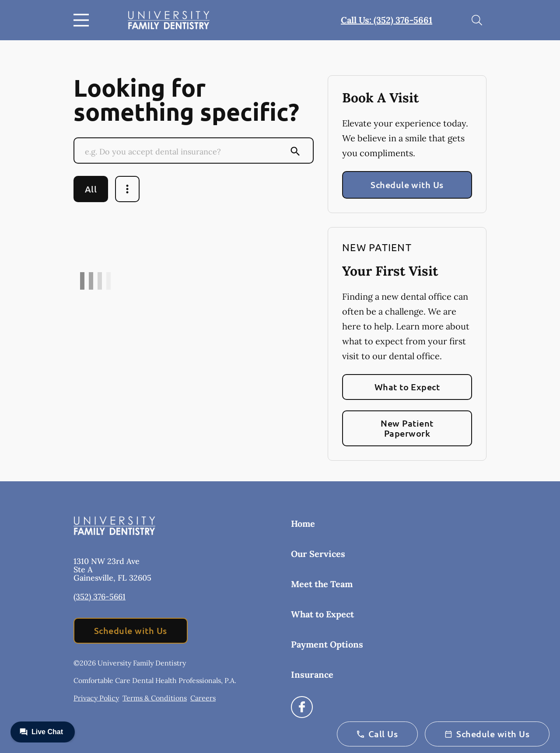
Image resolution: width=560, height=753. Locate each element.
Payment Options (327, 644)
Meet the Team (322, 584)
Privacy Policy (96, 698)
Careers (203, 698)
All (91, 189)
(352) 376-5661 (100, 597)
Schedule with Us (407, 185)
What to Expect (407, 387)
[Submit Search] (295, 151)
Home (303, 524)
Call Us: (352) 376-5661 (387, 20)
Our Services (318, 554)
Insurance (312, 674)
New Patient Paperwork (407, 428)
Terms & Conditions (155, 698)
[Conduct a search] (185, 151)
